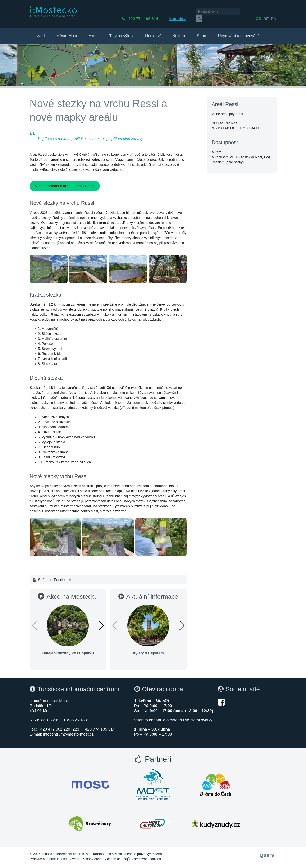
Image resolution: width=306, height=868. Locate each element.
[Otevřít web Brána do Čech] (216, 781)
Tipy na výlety (121, 32)
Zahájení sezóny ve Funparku (68, 649)
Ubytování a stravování (238, 32)
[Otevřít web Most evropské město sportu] (153, 781)
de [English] (266, 12)
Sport (202, 32)
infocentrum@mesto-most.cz (68, 730)
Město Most (67, 32)
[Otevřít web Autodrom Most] (152, 820)
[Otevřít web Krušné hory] (90, 820)
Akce (93, 32)
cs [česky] (258, 12)
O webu (75, 855)
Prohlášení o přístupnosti (48, 855)
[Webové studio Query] (267, 851)
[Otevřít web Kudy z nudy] (216, 820)
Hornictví (153, 32)
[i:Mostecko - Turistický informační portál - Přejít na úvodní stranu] (54, 12)
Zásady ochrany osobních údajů (106, 855)
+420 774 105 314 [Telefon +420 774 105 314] (153, 12)
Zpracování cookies (146, 855)
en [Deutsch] (274, 12)
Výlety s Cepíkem (148, 649)
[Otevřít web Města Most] (90, 781)
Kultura (179, 32)
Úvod (40, 32)
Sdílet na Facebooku (52, 576)
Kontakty (188, 12)
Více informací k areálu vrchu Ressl (65, 182)
